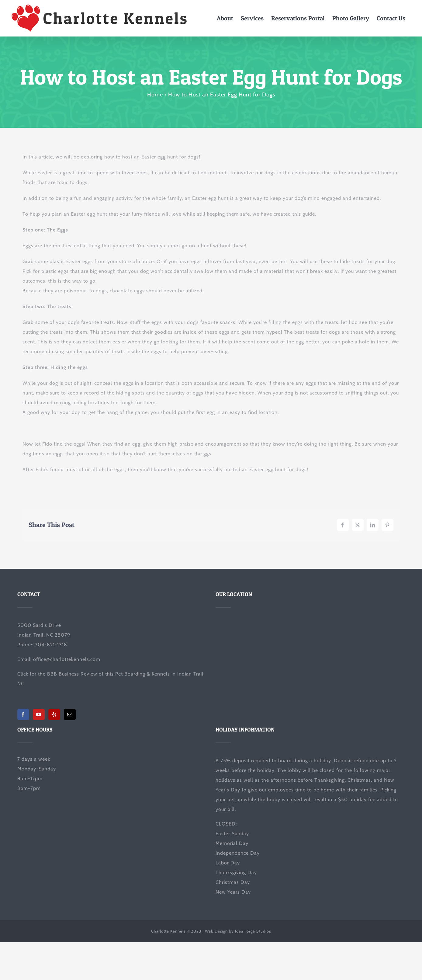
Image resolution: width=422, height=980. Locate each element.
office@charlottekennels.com (67, 659)
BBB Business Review (72, 674)
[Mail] (70, 714)
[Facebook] (23, 714)
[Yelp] (54, 714)
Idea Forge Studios (253, 931)
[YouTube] (39, 714)
